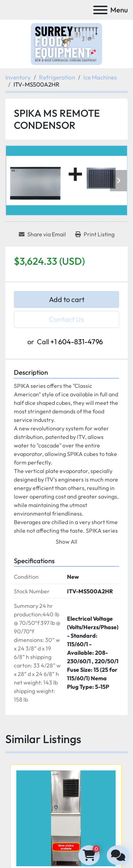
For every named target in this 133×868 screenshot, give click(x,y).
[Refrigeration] (57, 77)
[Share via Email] (42, 234)
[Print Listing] (95, 234)
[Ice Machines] (100, 77)
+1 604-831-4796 (77, 342)
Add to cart (67, 299)
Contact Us (66, 319)
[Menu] (100, 10)
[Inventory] (18, 77)
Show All (66, 542)
